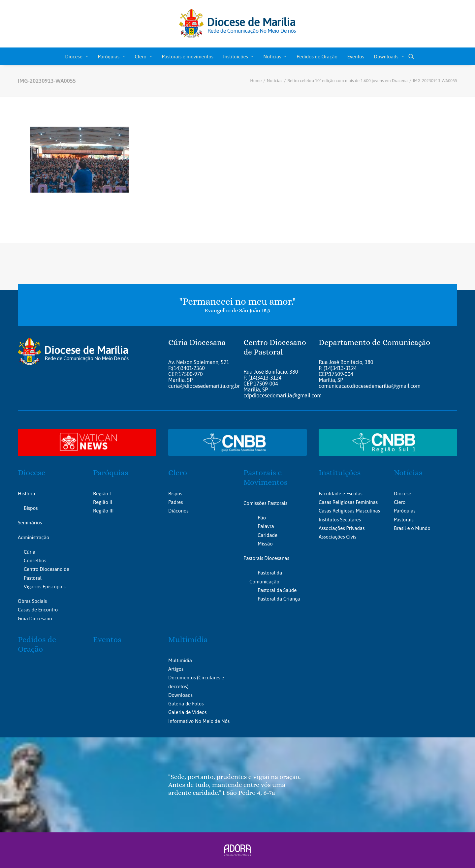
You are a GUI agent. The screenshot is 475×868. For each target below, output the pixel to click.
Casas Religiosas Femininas (348, 502)
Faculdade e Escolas (341, 493)
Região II (103, 502)
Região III (103, 511)
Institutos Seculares (340, 519)
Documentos (182, 678)
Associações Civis (337, 537)
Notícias (275, 57)
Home (256, 81)
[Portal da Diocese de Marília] (238, 24)
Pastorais (404, 519)
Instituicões (238, 57)
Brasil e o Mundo (412, 528)
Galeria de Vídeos (187, 712)
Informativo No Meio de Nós (199, 721)
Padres (175, 502)
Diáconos (178, 511)
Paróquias (111, 57)
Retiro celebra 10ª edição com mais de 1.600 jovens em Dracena (348, 81)
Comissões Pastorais (265, 503)
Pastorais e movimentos (187, 57)
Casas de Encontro (38, 610)
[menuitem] (77, 56)
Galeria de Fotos (186, 703)
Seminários (30, 523)
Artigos (176, 669)
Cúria (30, 552)
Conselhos (35, 560)
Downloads (389, 57)
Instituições (340, 473)
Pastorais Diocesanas (266, 558)
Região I (102, 493)
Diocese (77, 57)
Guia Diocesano (35, 618)
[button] (411, 56)
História (26, 493)
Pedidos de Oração (317, 57)
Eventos (356, 57)
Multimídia (188, 639)
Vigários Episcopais (45, 586)
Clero (143, 57)
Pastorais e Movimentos (265, 477)
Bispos (31, 508)
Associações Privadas (342, 528)
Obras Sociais (32, 601)
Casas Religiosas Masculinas (349, 511)
